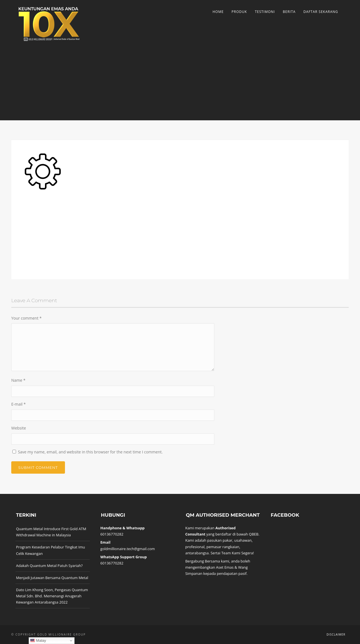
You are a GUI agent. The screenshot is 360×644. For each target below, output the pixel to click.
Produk (239, 12)
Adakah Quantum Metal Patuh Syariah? (49, 566)
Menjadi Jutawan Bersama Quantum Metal (52, 578)
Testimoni (265, 12)
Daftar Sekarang (321, 12)
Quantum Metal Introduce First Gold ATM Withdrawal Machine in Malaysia (51, 532)
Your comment (26, 318)
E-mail (18, 404)
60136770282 (112, 534)
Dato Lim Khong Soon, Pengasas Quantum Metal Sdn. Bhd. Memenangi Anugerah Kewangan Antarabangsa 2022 (52, 596)
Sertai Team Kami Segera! (232, 553)
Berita (289, 12)
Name (18, 380)
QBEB (254, 534)
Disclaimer (336, 634)
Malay (38, 641)
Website (19, 428)
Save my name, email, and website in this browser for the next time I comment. (90, 452)
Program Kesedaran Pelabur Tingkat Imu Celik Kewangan (50, 550)
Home (218, 12)
